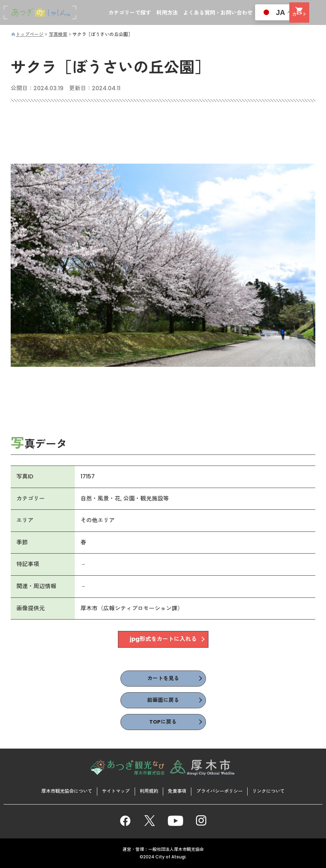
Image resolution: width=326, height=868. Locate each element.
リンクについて (277, 791)
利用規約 (148, 791)
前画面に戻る (163, 702)
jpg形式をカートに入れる (163, 640)
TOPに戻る (163, 724)
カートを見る (163, 679)
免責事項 (178, 791)
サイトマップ (112, 791)
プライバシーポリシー (224, 791)
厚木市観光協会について (59, 791)
